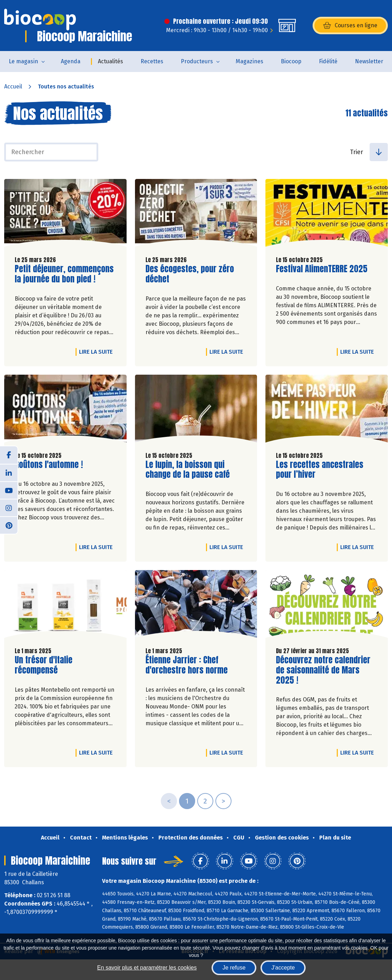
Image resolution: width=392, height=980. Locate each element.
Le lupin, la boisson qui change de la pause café (188, 470)
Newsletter (369, 61)
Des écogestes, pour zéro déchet (190, 274)
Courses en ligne (350, 26)
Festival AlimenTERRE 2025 (322, 269)
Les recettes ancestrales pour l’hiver (320, 470)
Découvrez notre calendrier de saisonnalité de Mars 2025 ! (323, 670)
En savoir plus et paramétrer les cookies (147, 968)
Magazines (250, 61)
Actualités (111, 61)
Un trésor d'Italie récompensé (55, 665)
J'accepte (283, 968)
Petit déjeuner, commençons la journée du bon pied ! (64, 274)
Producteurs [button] (197, 61)
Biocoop (291, 61)
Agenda (71, 61)
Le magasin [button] (23, 61)
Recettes (152, 61)
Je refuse (234, 968)
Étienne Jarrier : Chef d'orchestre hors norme (187, 665)
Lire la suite (98, 352)
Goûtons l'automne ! (49, 465)
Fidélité (328, 61)
